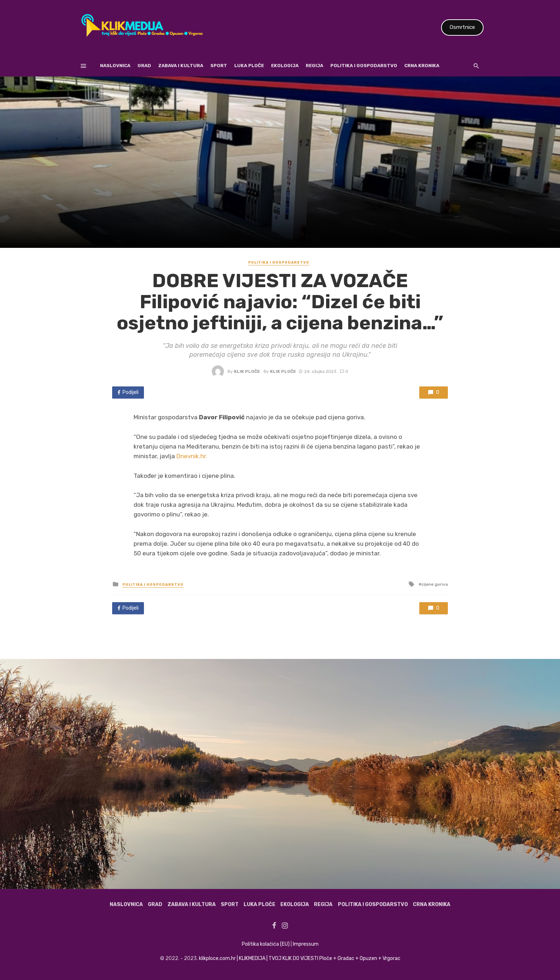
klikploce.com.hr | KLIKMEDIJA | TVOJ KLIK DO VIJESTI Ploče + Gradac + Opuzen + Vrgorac (300, 958)
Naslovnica (115, 66)
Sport (219, 66)
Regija (314, 66)
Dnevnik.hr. (192, 456)
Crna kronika (422, 66)
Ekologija (285, 66)
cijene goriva (435, 584)
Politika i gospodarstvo (364, 66)
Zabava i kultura (181, 66)
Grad (144, 66)
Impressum (306, 944)
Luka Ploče (249, 66)
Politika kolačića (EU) (266, 944)
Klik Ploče (247, 371)
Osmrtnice (462, 27)
